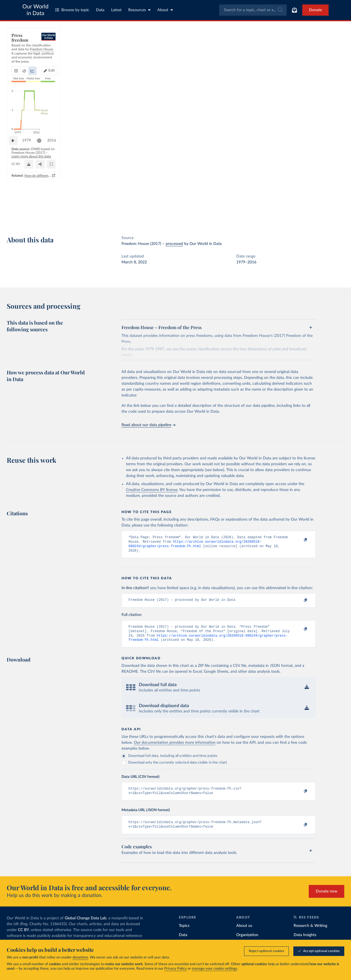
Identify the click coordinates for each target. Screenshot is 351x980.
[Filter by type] (302, 99)
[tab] (24, 63)
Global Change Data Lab (86, 925)
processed (174, 244)
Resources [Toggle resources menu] (139, 10)
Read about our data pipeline (148, 425)
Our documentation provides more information (175, 748)
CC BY (70, 210)
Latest (116, 10)
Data (100, 10)
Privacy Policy (175, 969)
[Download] (176, 208)
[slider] (42, 194)
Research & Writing (310, 933)
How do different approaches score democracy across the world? (203, 220)
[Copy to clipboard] (300, 540)
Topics (184, 933)
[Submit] (280, 10)
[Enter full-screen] (236, 208)
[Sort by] (297, 64)
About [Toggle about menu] (165, 10)
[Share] (203, 208)
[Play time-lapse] (16, 194)
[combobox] (253, 10)
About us (244, 933)
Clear (333, 75)
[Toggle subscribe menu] (294, 10)
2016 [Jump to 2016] (248, 193)
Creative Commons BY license (152, 490)
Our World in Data (35, 10)
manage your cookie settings (215, 969)
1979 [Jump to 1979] (29, 193)
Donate (315, 10)
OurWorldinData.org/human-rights (37, 210)
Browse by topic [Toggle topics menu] (72, 10)
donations (80, 957)
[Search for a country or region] (302, 51)
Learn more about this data (120, 205)
